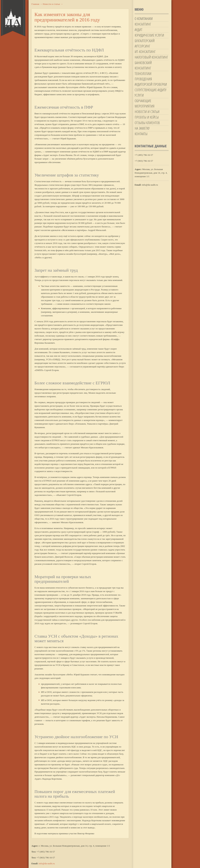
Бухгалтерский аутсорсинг (145, 43)
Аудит (138, 30)
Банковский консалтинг (143, 65)
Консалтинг (143, 24)
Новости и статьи (147, 112)
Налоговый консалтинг (151, 57)
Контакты (141, 134)
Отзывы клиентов (147, 123)
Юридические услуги (149, 35)
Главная (37, 4)
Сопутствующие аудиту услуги (151, 93)
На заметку (142, 128)
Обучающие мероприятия (145, 103)
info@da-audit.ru (47, 863)
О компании (144, 19)
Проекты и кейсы (147, 117)
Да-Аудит (13, 18)
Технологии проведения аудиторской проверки (151, 79)
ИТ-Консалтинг (145, 52)
